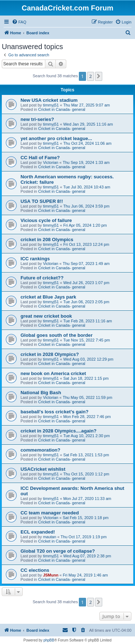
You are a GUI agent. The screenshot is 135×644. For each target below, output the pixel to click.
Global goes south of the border (57, 335)
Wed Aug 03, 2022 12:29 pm (88, 359)
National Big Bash (41, 393)
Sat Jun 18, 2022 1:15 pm (86, 378)
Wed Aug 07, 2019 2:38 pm (87, 556)
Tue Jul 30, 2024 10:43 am (87, 187)
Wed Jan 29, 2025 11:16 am (88, 124)
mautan (49, 537)
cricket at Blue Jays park (48, 297)
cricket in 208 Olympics (47, 240)
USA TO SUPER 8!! (42, 201)
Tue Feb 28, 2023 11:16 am (88, 321)
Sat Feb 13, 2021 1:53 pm (86, 455)
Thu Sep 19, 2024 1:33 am (86, 162)
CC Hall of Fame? (40, 158)
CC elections (35, 570)
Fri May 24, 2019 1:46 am (85, 575)
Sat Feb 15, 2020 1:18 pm (85, 518)
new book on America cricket (53, 373)
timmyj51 (51, 105)
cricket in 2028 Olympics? (50, 354)
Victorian (51, 162)
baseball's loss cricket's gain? (55, 412)
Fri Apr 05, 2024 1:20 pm (85, 225)
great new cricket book (46, 316)
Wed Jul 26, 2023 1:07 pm (86, 283)
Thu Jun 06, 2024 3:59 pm (86, 206)
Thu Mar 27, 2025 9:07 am (87, 105)
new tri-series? (37, 119)
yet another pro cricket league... (56, 138)
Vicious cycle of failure (46, 220)
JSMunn (51, 575)
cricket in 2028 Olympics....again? (58, 431)
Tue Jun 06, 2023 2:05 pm (86, 302)
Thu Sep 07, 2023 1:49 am (86, 264)
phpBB (49, 640)
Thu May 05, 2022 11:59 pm (87, 397)
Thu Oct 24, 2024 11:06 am (87, 143)
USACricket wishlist (43, 469)
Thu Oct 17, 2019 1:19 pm (84, 537)
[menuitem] (19, 22)
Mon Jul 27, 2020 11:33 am (87, 499)
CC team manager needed (50, 513)
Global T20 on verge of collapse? (58, 551)
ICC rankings (35, 259)
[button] (99, 76)
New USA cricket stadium (49, 100)
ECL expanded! (38, 532)
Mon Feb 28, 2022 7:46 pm (87, 417)
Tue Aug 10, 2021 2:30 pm (87, 436)
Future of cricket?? (42, 278)
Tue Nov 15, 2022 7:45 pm (87, 340)
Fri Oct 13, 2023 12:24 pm (86, 244)
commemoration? (40, 450)
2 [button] (91, 76)
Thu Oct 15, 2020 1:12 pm (86, 474)
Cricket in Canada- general (62, 109)
